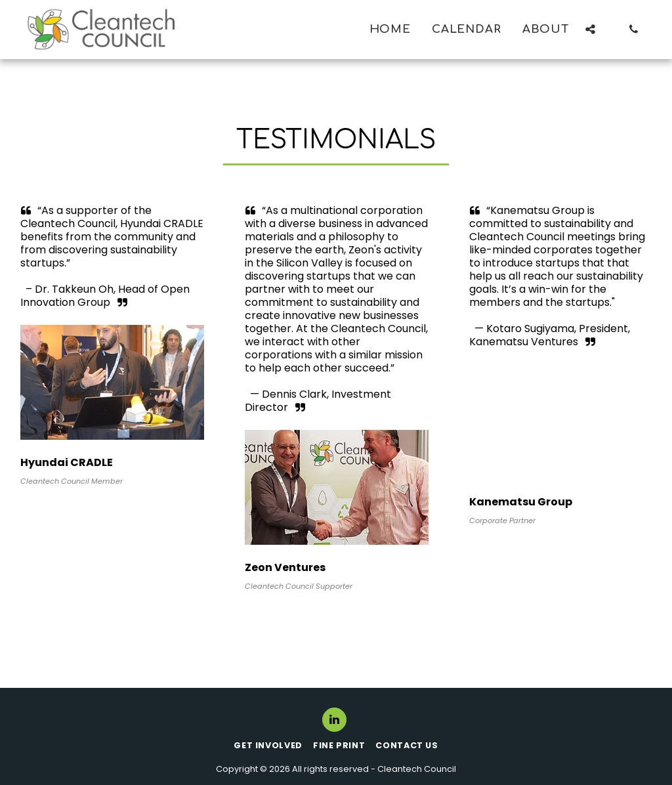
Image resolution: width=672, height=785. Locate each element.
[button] (590, 29)
